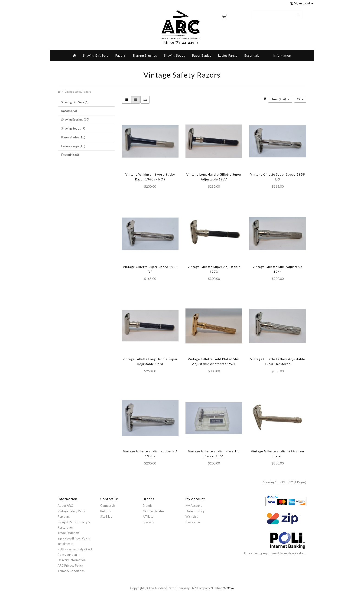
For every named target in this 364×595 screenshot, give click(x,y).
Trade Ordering (68, 529)
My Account (302, 3)
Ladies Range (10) (73, 142)
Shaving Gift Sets (96, 52)
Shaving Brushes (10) (75, 116)
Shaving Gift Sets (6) (75, 98)
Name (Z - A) (280, 95)
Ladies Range (228, 52)
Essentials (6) (70, 151)
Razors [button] (120, 52)
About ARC (65, 502)
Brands (148, 502)
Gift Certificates (153, 507)
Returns (106, 507)
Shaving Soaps (174, 52)
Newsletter (193, 518)
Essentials (252, 52)
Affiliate (148, 513)
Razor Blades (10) (73, 134)
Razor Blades (202, 52)
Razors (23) (69, 107)
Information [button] (282, 52)
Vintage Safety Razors (78, 88)
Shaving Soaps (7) (73, 125)
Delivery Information (72, 556)
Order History (195, 507)
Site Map (106, 513)
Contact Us (108, 502)
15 (300, 95)
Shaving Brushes (145, 52)
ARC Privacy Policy (70, 562)
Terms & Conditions (71, 567)
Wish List (192, 513)
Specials (148, 518)
